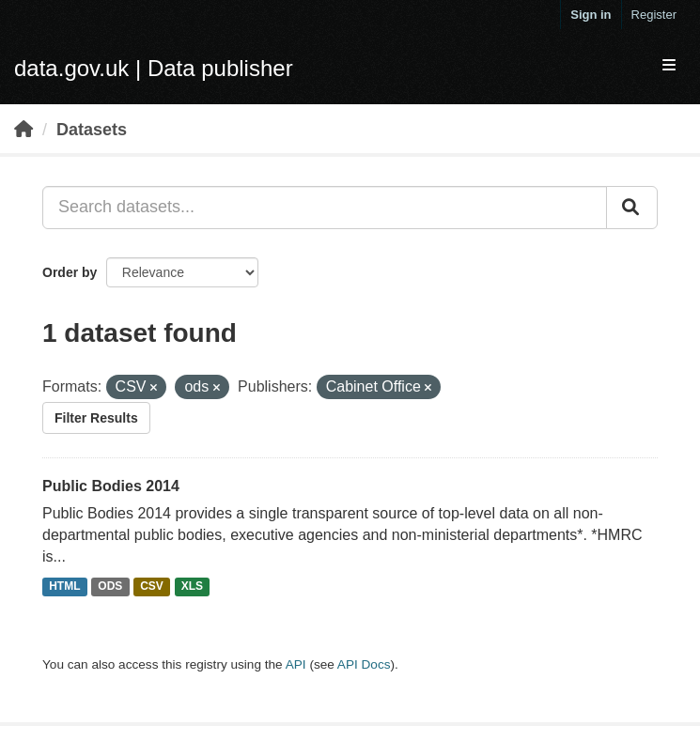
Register (654, 15)
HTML (64, 587)
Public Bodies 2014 (111, 486)
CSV (152, 587)
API (296, 664)
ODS (110, 587)
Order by (70, 272)
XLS (192, 587)
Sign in (591, 15)
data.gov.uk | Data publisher (154, 68)
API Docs (364, 664)
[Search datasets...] (325, 208)
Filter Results (96, 418)
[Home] (23, 130)
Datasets (92, 130)
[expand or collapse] (669, 66)
